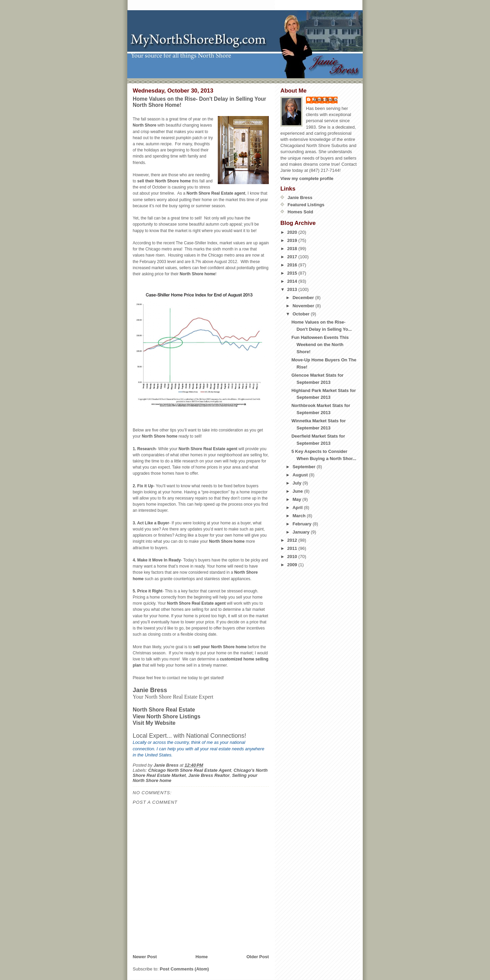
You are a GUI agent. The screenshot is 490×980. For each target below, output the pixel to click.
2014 (293, 281)
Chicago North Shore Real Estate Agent (190, 770)
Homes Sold (300, 212)
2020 (293, 232)
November (304, 306)
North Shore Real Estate (164, 710)
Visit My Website (154, 723)
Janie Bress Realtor (209, 775)
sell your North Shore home (220, 647)
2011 (293, 548)
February (303, 524)
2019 (293, 240)
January (302, 532)
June (298, 491)
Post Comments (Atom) (184, 969)
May (298, 499)
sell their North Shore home (164, 181)
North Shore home (198, 274)
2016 (293, 265)
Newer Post (145, 957)
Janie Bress (325, 100)
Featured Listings (306, 205)
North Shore (144, 125)
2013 (293, 289)
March (300, 516)
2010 (293, 557)
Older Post (258, 957)
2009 (293, 565)
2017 (293, 257)
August (301, 475)
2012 (293, 540)
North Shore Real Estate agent (216, 193)
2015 (293, 273)
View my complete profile (307, 178)
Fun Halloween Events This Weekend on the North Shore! (320, 345)
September (305, 467)
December (304, 298)
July (298, 483)
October (302, 314)
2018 (293, 249)
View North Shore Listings (167, 716)
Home (201, 957)
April (298, 508)
